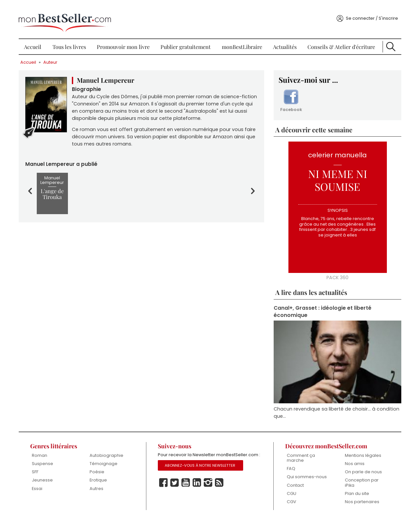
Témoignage (106, 457)
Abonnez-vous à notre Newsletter (201, 466)
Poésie (100, 465)
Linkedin (198, 484)
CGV (290, 495)
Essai (41, 482)
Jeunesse (46, 474)
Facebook (290, 94)
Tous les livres (72, 39)
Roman (43, 448)
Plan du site (354, 487)
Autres (99, 482)
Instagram (209, 484)
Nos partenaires (359, 495)
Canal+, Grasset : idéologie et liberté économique (321, 305)
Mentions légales (360, 448)
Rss (220, 484)
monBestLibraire (242, 39)
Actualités (284, 39)
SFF (39, 465)
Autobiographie (109, 448)
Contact (294, 479)
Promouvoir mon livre (125, 39)
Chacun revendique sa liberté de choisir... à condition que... (323, 405)
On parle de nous (360, 465)
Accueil (36, 39)
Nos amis (352, 457)
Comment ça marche (299, 451)
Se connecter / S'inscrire (368, 11)
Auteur (55, 55)
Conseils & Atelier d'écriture (339, 39)
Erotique (101, 474)
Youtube (187, 484)
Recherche (388, 39)
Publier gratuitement (187, 39)
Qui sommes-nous (305, 470)
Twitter (176, 484)
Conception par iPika (359, 476)
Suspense (46, 457)
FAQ (289, 462)
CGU (290, 487)
